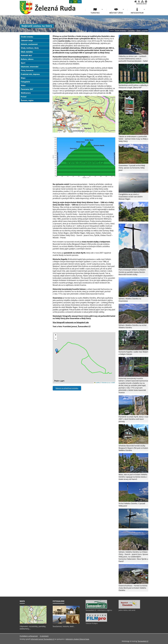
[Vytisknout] (146, 1)
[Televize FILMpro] (96, 621)
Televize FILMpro (92, 623)
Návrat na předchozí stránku (67, 388)
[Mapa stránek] (142, 1)
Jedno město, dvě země (127, 610)
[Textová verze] (141, 4)
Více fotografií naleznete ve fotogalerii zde (71, 322)
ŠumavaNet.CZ (143, 641)
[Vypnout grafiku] (139, 1)
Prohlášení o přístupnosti (29, 636)
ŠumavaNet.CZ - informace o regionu (99, 610)
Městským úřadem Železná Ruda (77, 639)
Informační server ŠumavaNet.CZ (42, 639)
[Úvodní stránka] (136, 1)
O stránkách (44, 636)
